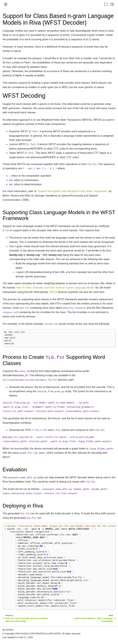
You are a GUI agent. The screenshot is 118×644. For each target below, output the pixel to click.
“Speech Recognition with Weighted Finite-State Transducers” (73, 191)
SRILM (53, 292)
